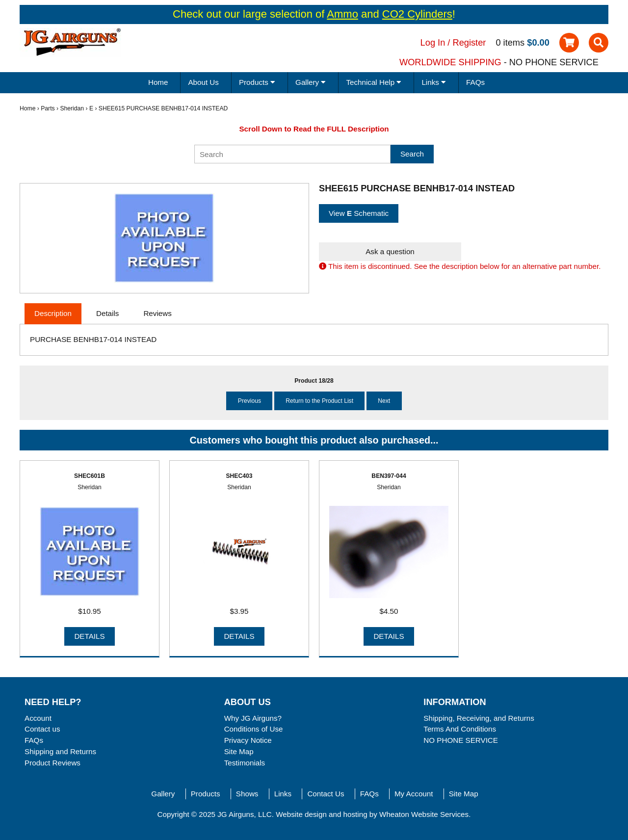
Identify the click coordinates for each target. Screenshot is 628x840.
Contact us (42, 729)
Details (89, 636)
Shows (247, 794)
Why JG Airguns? (253, 718)
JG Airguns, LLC (245, 814)
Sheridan (72, 108)
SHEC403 (239, 476)
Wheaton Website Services (424, 814)
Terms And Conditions (460, 729)
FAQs (475, 82)
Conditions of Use (254, 729)
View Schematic (359, 213)
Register (470, 42)
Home (158, 82)
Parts (48, 108)
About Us (203, 82)
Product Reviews (52, 763)
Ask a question (390, 251)
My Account (414, 794)
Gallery (163, 794)
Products (206, 794)
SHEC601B (90, 476)
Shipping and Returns (60, 751)
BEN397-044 (389, 476)
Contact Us (326, 794)
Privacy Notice (248, 740)
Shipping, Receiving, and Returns (479, 718)
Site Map (239, 751)
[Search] (292, 154)
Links (283, 794)
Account (38, 718)
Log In (433, 42)
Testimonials (245, 763)
